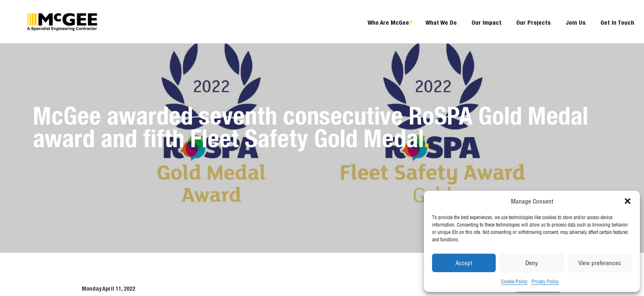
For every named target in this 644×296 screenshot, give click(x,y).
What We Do (442, 22)
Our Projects (534, 22)
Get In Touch (618, 22)
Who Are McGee (390, 22)
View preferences (600, 263)
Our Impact (487, 22)
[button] (628, 201)
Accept (464, 263)
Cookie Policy (514, 281)
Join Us (576, 22)
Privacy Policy (545, 281)
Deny (532, 263)
